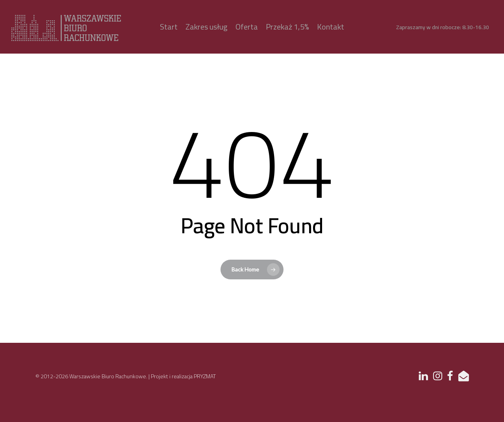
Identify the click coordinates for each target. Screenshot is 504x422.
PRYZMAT (205, 376)
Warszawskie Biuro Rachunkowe (108, 376)
